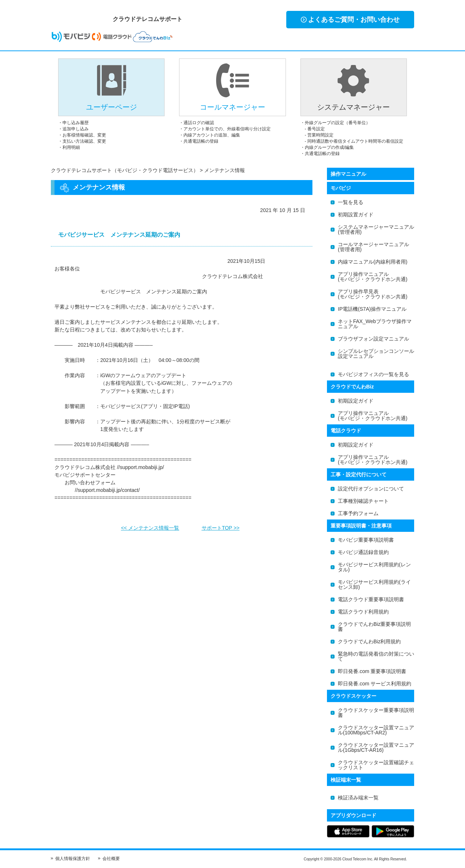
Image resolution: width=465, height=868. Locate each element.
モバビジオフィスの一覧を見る (373, 374)
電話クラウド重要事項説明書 (371, 599)
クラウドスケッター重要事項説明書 (376, 713)
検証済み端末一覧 (358, 798)
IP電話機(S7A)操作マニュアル (372, 309)
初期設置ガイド (356, 215)
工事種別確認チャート (363, 501)
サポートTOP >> (221, 526)
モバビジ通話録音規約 (363, 552)
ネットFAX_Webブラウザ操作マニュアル (375, 324)
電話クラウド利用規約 (363, 612)
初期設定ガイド (356, 401)
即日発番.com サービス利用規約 (375, 684)
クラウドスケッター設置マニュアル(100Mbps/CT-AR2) (376, 730)
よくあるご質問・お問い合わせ (350, 20)
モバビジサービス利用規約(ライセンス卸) (374, 584)
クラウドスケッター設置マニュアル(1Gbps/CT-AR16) (376, 747)
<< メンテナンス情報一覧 (150, 526)
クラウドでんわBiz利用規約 (369, 641)
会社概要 (111, 859)
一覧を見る (351, 202)
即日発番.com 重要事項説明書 (372, 671)
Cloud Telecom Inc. (358, 859)
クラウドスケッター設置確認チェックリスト (376, 765)
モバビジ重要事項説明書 (366, 540)
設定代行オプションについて (371, 489)
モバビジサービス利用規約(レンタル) (374, 567)
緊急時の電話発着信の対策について (376, 656)
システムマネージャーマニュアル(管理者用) (376, 229)
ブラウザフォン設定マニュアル (373, 339)
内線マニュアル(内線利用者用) (373, 262)
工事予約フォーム (358, 513)
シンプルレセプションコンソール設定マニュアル (376, 354)
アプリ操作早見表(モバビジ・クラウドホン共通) (373, 294)
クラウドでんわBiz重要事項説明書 (374, 627)
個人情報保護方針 (73, 859)
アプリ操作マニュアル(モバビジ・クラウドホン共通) (373, 277)
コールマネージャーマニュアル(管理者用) (373, 247)
